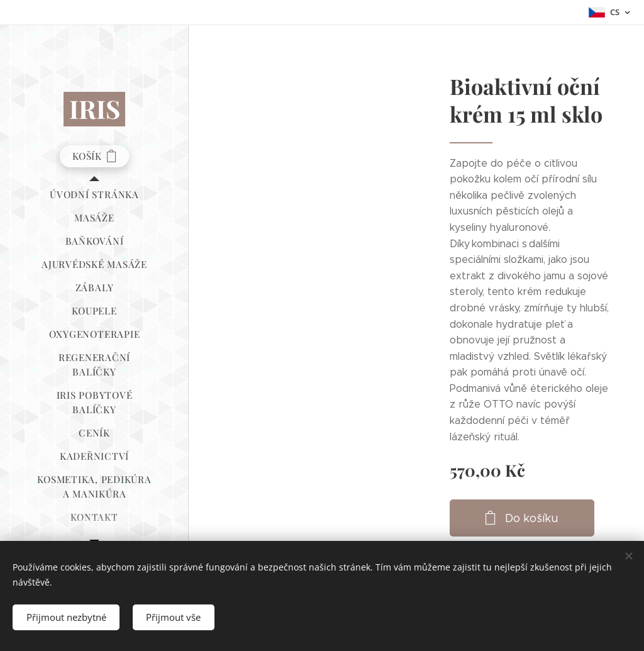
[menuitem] (94, 195)
